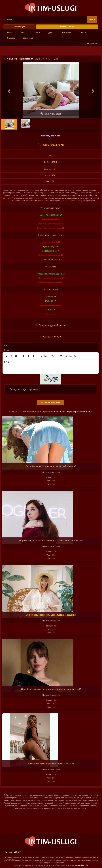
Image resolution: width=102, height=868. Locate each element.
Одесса (23, 32)
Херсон (83, 32)
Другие (92, 43)
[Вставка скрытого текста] (75, 356)
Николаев (67, 32)
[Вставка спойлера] (71, 356)
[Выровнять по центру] (28, 356)
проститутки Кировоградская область (73, 412)
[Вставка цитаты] (61, 356)
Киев (9, 32)
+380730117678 (51, 145)
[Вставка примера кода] (66, 356)
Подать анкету (67, 27)
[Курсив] (11, 356)
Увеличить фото (51, 114)
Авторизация (19, 27)
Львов (37, 32)
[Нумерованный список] (46, 356)
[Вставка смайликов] (53, 356)
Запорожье (28, 38)
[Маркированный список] (41, 356)
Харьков (11, 38)
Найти (92, 20)
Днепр (51, 32)
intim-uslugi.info (11, 59)
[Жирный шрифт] (7, 356)
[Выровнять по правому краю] (33, 356)
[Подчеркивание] (16, 356)
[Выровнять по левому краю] (24, 356)
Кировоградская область (30, 59)
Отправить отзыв (51, 402)
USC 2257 (18, 852)
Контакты (9, 852)
